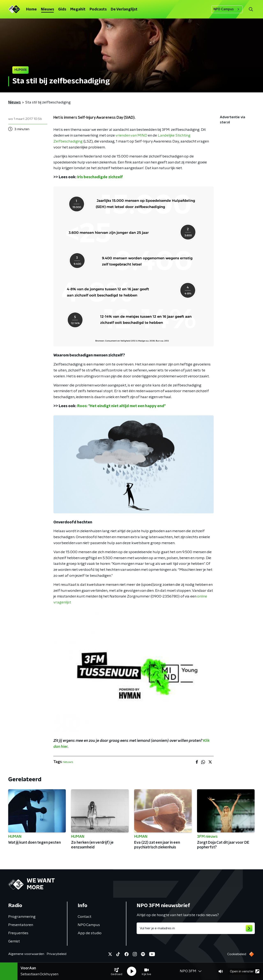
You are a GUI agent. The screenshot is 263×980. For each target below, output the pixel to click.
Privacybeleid (57, 954)
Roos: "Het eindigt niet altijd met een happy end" (121, 406)
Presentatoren (21, 925)
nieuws (68, 762)
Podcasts (98, 9)
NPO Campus (227, 9)
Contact (85, 917)
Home (31, 9)
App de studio (90, 933)
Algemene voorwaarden (26, 954)
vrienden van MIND (131, 136)
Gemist (14, 941)
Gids (62, 9)
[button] (117, 971)
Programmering (22, 917)
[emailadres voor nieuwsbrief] (196, 928)
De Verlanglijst (124, 9)
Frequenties (18, 933)
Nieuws (47, 9)
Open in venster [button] (245, 971)
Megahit (78, 9)
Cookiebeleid (237, 954)
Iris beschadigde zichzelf (100, 177)
